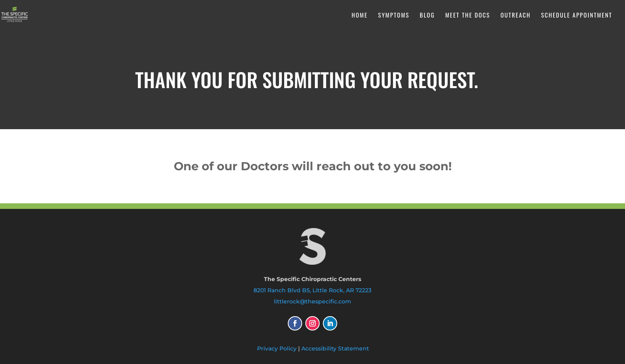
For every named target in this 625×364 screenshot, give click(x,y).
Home (360, 16)
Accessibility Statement (335, 348)
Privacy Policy (277, 348)
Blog (427, 16)
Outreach (516, 16)
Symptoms (394, 16)
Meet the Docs (468, 16)
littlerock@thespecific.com (312, 301)
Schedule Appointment (577, 16)
